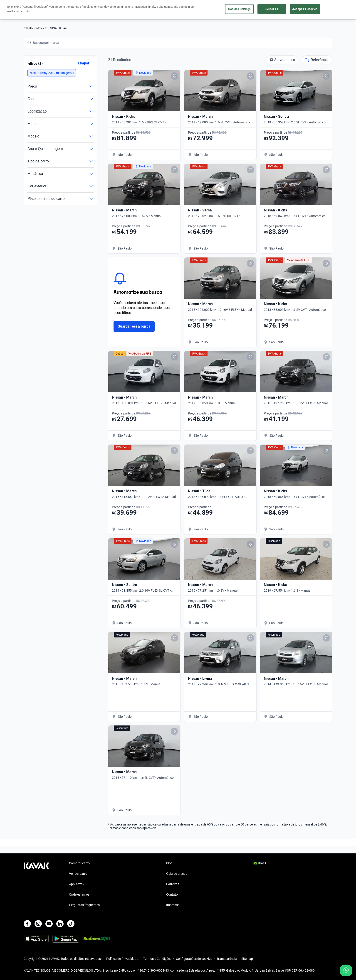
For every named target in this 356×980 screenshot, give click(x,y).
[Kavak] (36, 10)
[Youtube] (49, 924)
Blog (169, 863)
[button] (52, 73)
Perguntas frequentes (84, 905)
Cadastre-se (319, 10)
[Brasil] (285, 10)
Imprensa (173, 905)
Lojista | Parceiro (194, 10)
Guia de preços (177, 874)
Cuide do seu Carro (230, 10)
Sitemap (247, 959)
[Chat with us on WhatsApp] (346, 970)
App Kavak (77, 884)
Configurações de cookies (194, 959)
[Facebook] (27, 924)
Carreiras (173, 884)
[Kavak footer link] (36, 884)
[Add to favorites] (174, 76)
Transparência (227, 959)
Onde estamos (79, 894)
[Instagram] (38, 924)
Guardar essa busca (134, 326)
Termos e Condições (157, 959)
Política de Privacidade (122, 959)
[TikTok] (71, 924)
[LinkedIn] (60, 924)
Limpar (84, 63)
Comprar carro (134, 10)
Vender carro (163, 10)
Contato (172, 894)
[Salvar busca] (282, 60)
